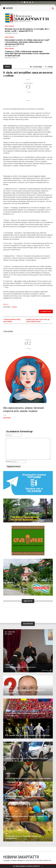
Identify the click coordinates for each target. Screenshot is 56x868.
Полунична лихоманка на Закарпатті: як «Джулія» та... (25, 714)
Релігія (7, 814)
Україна (14, 307)
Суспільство (9, 665)
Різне (7, 834)
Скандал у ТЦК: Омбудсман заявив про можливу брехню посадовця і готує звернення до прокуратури (27, 53)
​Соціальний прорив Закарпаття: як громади (20, 667)
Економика (8, 711)
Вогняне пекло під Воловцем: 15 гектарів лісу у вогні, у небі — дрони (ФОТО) (27, 30)
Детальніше (8, 418)
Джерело (6, 304)
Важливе (7, 794)
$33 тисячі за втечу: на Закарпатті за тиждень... (28, 735)
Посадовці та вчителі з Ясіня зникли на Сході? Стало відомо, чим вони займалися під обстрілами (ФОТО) (27, 42)
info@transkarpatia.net (44, 860)
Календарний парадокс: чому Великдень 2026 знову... (27, 817)
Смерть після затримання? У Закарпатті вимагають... (25, 691)
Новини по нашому (10, 774)
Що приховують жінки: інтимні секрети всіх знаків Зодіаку (23, 409)
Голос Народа (9, 688)
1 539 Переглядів (36, 67)
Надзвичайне (9, 754)
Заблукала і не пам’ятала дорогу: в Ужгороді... (27, 758)
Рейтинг (49, 67)
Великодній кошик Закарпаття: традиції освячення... (25, 797)
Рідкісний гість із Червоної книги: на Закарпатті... (23, 837)
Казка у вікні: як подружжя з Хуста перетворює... (29, 778)
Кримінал (8, 731)
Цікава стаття (46, 311)
